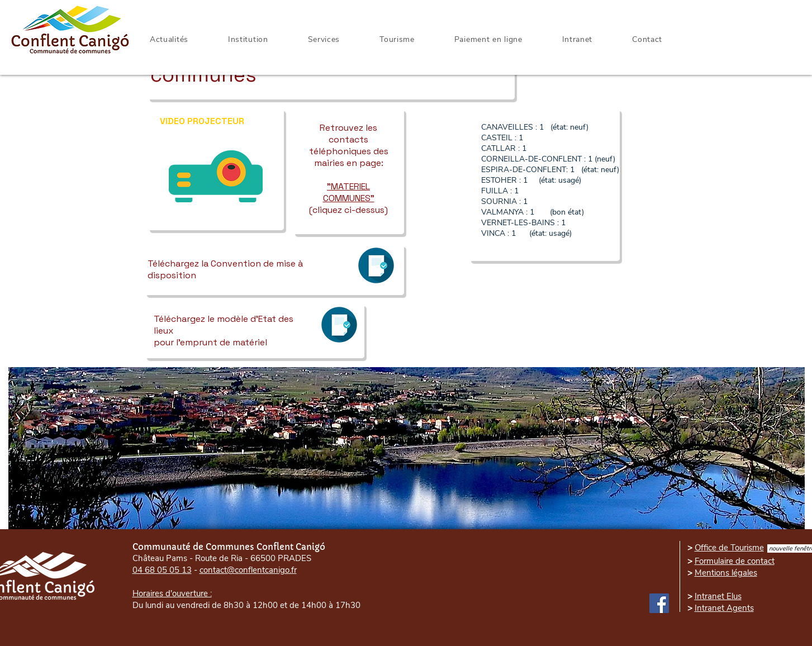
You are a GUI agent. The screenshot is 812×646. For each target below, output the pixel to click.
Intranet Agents (724, 608)
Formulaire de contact (735, 561)
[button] (577, 39)
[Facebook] (659, 603)
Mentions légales (726, 573)
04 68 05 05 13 (162, 570)
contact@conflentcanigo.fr (248, 570)
